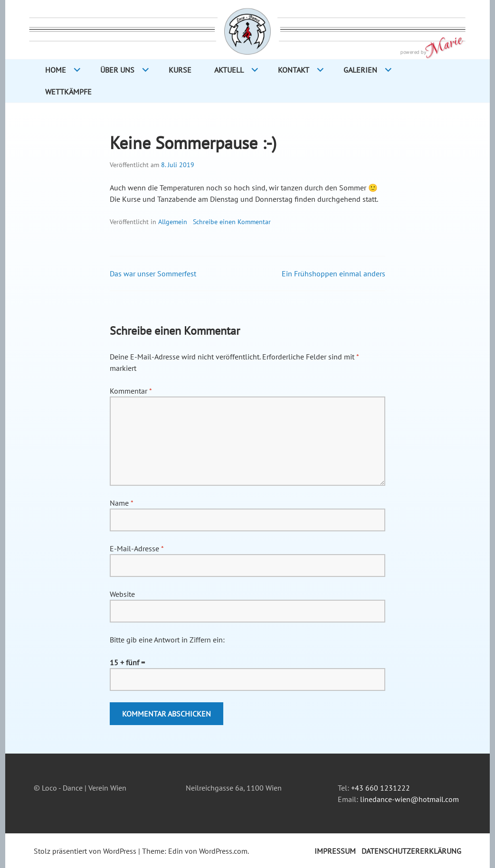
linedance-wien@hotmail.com (409, 799)
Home (56, 70)
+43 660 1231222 (381, 788)
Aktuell (229, 70)
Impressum (335, 851)
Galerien (360, 70)
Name (121, 503)
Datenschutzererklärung (411, 851)
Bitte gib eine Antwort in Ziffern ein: (167, 640)
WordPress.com (223, 851)
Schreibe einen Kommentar (232, 222)
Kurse (180, 70)
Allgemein (173, 222)
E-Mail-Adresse (137, 548)
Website (122, 594)
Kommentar (131, 391)
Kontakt (294, 70)
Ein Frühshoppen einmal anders (333, 274)
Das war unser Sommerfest (153, 274)
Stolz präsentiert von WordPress (85, 851)
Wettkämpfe (68, 92)
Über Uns (117, 70)
